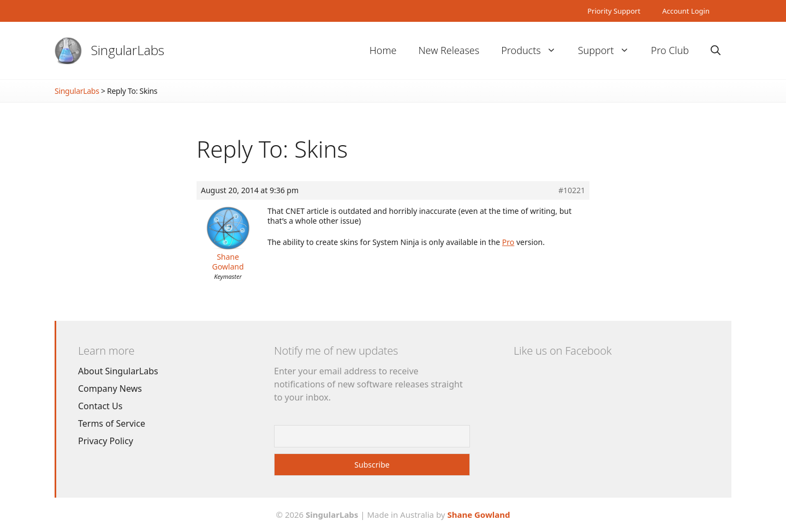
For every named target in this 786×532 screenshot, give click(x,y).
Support (609, 50)
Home (383, 50)
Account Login (686, 11)
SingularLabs (128, 50)
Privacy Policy (106, 441)
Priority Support (614, 11)
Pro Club (670, 50)
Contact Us (100, 406)
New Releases (449, 50)
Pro (508, 242)
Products (534, 50)
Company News (110, 388)
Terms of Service (112, 423)
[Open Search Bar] (716, 50)
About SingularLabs (118, 371)
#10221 (572, 190)
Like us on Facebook (562, 351)
